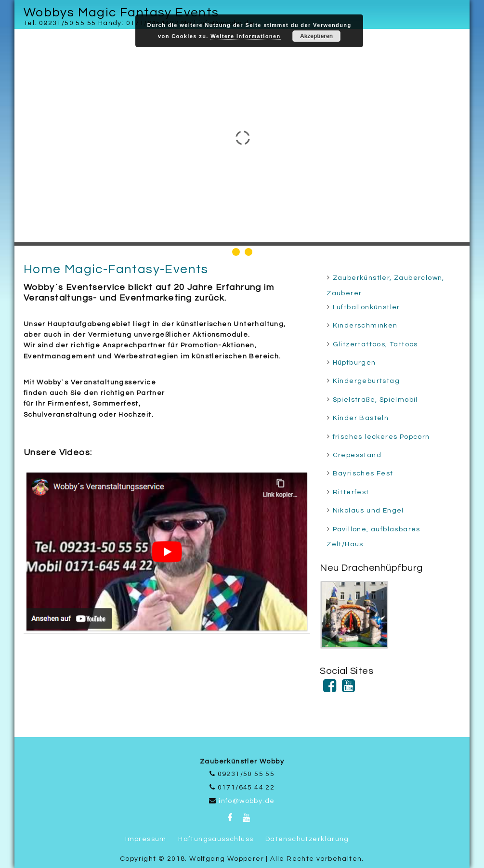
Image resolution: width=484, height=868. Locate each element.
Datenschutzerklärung (307, 839)
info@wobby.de (247, 801)
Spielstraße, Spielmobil (375, 400)
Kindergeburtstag (366, 381)
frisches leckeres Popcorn (381, 437)
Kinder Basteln (361, 418)
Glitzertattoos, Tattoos (375, 344)
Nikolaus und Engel (368, 511)
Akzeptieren (316, 36)
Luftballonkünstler (366, 307)
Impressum (146, 839)
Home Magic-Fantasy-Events (116, 269)
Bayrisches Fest (363, 473)
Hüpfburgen (354, 363)
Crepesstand (357, 455)
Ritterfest (351, 492)
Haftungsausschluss (216, 839)
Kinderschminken (365, 326)
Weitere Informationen (245, 36)
